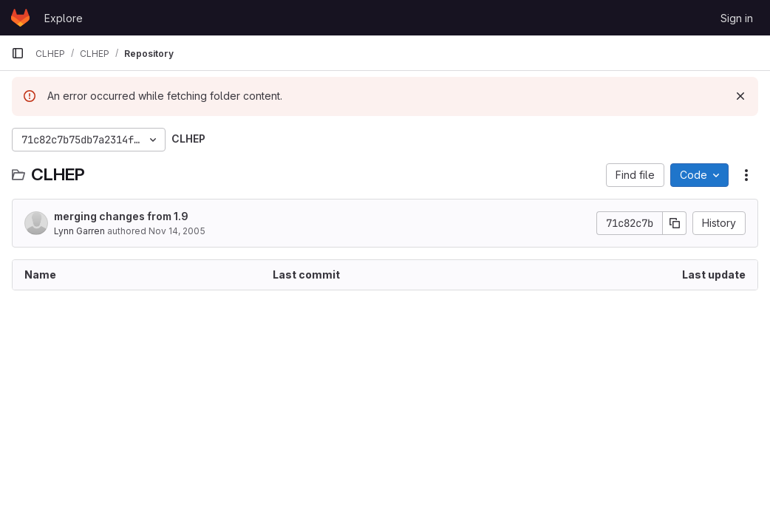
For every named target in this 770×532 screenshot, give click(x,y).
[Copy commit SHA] (675, 223)
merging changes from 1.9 (121, 216)
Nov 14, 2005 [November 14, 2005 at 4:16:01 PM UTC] (177, 231)
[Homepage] (20, 18)
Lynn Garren (79, 231)
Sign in (737, 18)
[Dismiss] (740, 96)
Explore (64, 18)
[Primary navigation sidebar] (18, 53)
